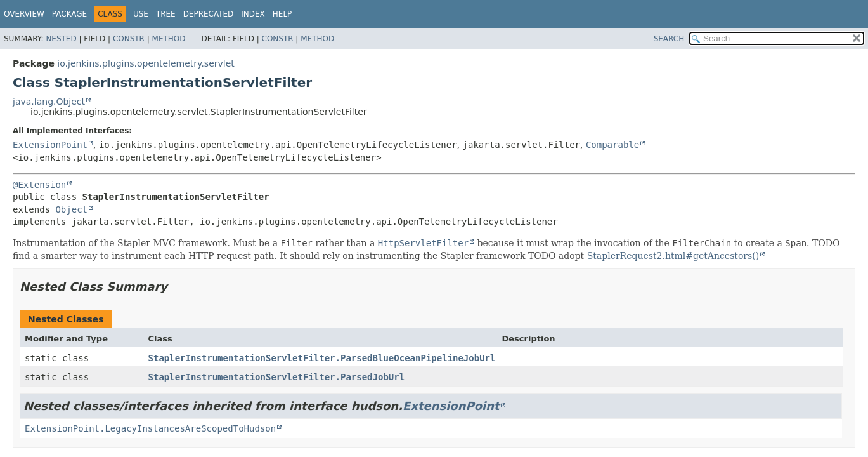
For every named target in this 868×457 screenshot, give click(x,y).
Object (71, 209)
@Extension (39, 185)
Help (282, 14)
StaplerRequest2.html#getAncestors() (673, 256)
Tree (166, 14)
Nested (61, 39)
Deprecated (209, 14)
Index (253, 14)
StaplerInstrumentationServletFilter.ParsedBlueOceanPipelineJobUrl (322, 358)
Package (69, 14)
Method (169, 39)
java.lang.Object (49, 102)
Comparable (612, 145)
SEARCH (669, 39)
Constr (129, 39)
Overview (24, 14)
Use (141, 14)
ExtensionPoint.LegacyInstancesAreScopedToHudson (150, 428)
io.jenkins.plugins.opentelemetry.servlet (146, 63)
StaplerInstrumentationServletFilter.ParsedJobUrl (277, 377)
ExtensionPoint (50, 145)
